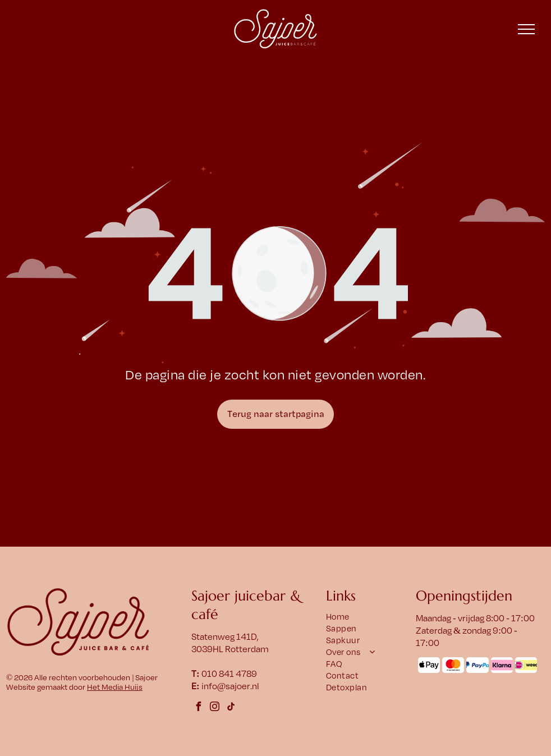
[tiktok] (231, 708)
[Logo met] (526, 665)
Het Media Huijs (115, 687)
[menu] (526, 29)
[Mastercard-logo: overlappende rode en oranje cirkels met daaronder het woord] (453, 665)
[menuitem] (369, 617)
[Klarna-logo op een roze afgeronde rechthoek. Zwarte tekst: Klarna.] (502, 665)
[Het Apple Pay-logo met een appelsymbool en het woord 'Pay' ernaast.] (429, 665)
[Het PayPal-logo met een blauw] (477, 665)
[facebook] (199, 708)
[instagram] (215, 708)
